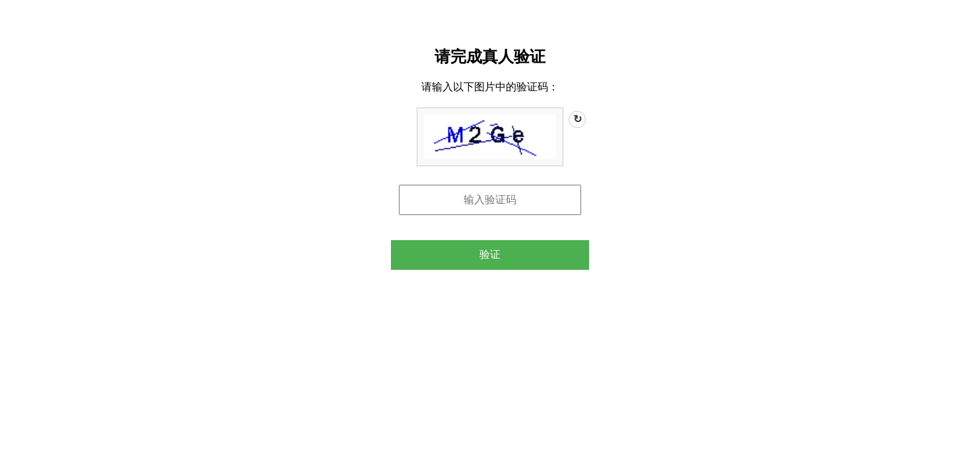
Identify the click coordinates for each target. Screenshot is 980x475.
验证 (490, 254)
